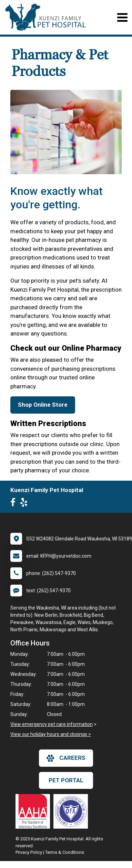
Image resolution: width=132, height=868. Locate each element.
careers (66, 758)
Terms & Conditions (65, 852)
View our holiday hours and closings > (51, 734)
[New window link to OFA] (72, 811)
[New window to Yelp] (26, 504)
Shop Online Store (43, 405)
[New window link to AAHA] (34, 811)
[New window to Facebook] (15, 504)
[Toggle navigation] (122, 17)
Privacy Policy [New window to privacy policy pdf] (29, 852)
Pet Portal (66, 780)
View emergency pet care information (52, 724)
